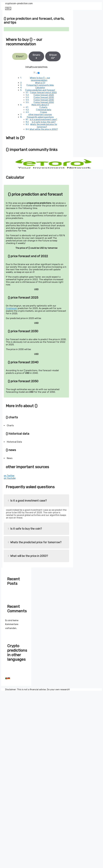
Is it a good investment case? (43, 119)
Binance (36, 56)
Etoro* (20, 56)
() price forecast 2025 (44, 95)
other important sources (40, 115)
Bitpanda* (53, 56)
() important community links (40, 85)
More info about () (40, 105)
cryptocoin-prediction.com (19, 3)
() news (44, 112)
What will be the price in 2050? (44, 129)
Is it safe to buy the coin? (44, 122)
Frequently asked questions (40, 117)
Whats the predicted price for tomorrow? (44, 126)
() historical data (44, 110)
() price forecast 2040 (44, 100)
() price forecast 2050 (44, 102)
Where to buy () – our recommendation (40, 79)
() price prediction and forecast (40, 90)
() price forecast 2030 (44, 97)
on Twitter (9, 476)
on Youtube (10, 478)
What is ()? (40, 83)
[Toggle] (38, 73)
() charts (43, 107)
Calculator (40, 88)
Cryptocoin (12, 308)
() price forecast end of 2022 (43, 92)
